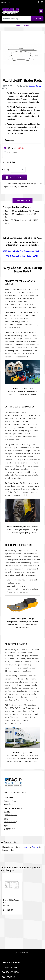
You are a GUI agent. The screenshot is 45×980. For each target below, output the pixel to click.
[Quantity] (18, 170)
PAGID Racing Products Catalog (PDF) (23, 256)
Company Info (10, 972)
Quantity (6, 170)
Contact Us (9, 977)
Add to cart (15, 177)
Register (35, 847)
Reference (8, 792)
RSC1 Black (15, 148)
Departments (10, 967)
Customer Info (11, 962)
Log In (27, 847)
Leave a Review (35, 86)
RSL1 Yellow (12, 152)
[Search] (22, 19)
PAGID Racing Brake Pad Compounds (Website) (22, 251)
